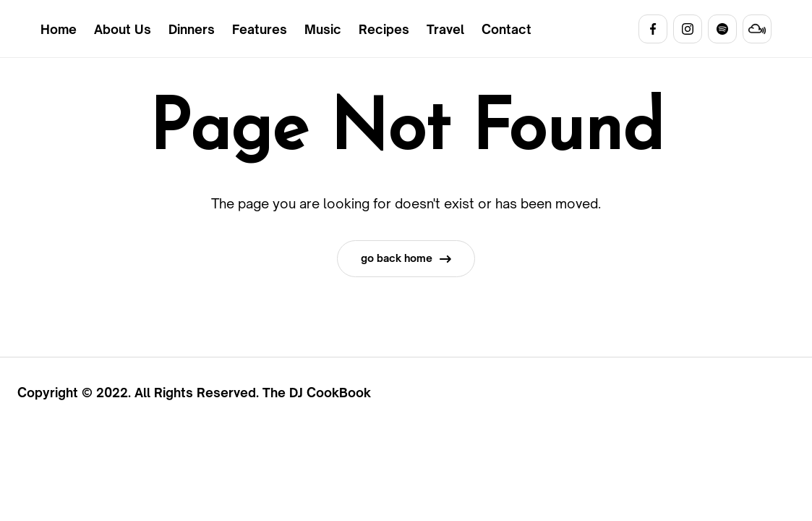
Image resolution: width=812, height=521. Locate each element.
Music (323, 29)
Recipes (384, 29)
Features (260, 29)
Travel (445, 29)
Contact (507, 29)
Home (59, 29)
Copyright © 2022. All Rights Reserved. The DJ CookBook (194, 393)
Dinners (192, 29)
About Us (123, 29)
